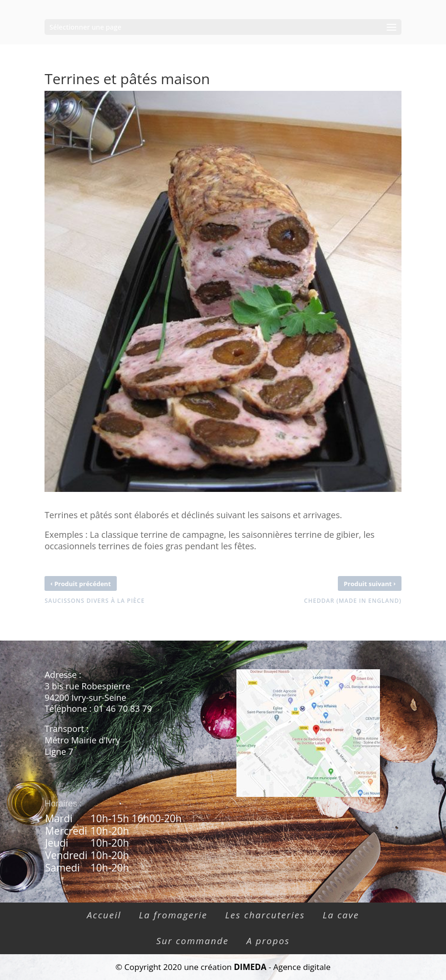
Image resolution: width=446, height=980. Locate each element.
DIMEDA (250, 967)
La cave (341, 915)
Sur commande (192, 941)
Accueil (104, 915)
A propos (268, 941)
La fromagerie (173, 915)
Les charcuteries (265, 915)
